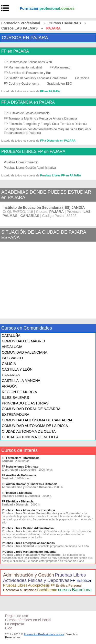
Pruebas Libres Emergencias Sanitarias (28, 543)
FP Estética (81, 581)
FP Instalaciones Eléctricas (20, 467)
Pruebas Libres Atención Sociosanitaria (28, 510)
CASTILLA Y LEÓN (17, 369)
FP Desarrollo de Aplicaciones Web (28, 62)
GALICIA (9, 364)
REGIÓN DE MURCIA (19, 392)
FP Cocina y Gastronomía (22, 84)
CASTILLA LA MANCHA (21, 381)
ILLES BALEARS (15, 398)
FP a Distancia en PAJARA (58, 141)
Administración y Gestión (29, 575)
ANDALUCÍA (12, 347)
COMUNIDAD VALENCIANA (25, 352)
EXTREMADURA (15, 414)
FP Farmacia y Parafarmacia (21, 458)
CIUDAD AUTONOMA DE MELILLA (30, 437)
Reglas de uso (17, 616)
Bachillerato (47, 590)
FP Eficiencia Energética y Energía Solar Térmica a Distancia (46, 124)
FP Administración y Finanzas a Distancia (30, 484)
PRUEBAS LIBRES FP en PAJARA (33, 152)
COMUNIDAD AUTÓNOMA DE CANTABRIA (37, 420)
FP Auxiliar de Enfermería (19, 475)
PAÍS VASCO (12, 358)
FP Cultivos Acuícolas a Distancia (27, 113)
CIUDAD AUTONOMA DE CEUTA (29, 431)
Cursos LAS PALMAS (19, 28)
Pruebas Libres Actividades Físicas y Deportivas (44, 578)
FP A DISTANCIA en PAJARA (28, 102)
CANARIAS (11, 375)
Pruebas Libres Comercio (21, 162)
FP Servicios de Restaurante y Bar (27, 73)
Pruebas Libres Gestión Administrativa (30, 168)
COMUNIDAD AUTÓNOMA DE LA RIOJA (35, 426)
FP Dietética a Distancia (18, 501)
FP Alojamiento (60, 67)
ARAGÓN (10, 386)
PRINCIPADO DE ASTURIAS (25, 403)
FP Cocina (82, 78)
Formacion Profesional (21, 23)
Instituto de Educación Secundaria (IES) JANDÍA (44, 207)
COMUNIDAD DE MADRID (23, 341)
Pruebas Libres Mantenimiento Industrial (29, 552)
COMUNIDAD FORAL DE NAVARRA (31, 409)
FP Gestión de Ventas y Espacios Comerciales (36, 78)
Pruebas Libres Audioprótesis (26, 585)
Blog (9, 628)
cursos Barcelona (75, 590)
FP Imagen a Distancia (17, 493)
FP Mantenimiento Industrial (23, 67)
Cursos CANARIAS (65, 23)
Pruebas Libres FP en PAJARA (61, 175)
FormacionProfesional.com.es (44, 634)
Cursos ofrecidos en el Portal (28, 620)
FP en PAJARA (15, 51)
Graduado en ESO (60, 84)
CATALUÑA (11, 335)
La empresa (15, 624)
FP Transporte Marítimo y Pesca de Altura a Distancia (40, 118)
